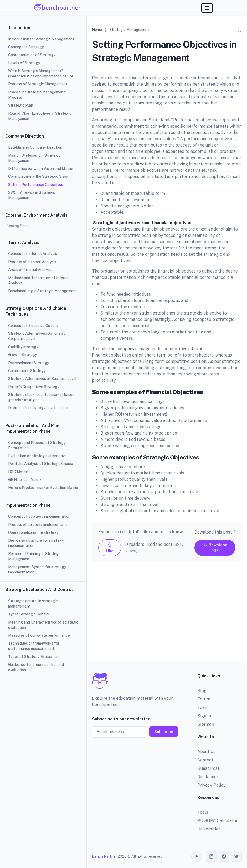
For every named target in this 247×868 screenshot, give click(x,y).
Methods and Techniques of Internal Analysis (39, 280)
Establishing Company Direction (35, 147)
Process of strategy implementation (39, 525)
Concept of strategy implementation (39, 516)
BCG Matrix (18, 472)
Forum (204, 699)
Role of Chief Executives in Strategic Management (40, 116)
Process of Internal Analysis (32, 262)
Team (203, 707)
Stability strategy (23, 347)
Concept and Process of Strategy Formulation (37, 445)
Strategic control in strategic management (33, 604)
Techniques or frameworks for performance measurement (34, 646)
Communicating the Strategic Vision (39, 176)
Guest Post (208, 768)
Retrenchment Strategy (29, 363)
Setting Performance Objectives (36, 185)
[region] (43, 434)
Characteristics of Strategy (32, 55)
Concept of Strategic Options (33, 326)
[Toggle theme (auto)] (197, 856)
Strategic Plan (21, 105)
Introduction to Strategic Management (41, 39)
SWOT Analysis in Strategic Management (32, 195)
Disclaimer (208, 777)
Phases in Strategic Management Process (37, 95)
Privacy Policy (212, 785)
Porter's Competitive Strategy (34, 387)
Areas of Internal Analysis (30, 270)
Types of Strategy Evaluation (33, 657)
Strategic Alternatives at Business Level (42, 379)
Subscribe (164, 732)
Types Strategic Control (29, 614)
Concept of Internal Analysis (33, 254)
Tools (203, 812)
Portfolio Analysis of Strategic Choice (41, 464)
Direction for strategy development (38, 408)
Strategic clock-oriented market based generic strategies (41, 397)
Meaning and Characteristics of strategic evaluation (43, 625)
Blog (202, 691)
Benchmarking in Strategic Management (43, 291)
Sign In (204, 716)
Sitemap (206, 724)
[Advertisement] (167, 616)
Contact (205, 760)
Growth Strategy (23, 355)
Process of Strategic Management (38, 84)
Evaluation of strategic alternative (37, 456)
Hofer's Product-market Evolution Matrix (43, 488)
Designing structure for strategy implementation (36, 543)
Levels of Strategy (24, 63)
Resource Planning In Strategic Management (35, 556)
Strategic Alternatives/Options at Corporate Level (37, 336)
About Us (206, 752)
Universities (209, 829)
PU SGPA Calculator (218, 821)
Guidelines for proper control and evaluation (36, 667)
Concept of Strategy (26, 47)
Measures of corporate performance (39, 635)
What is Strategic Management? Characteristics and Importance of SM (40, 74)
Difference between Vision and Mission (41, 169)
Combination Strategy (27, 371)
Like (110, 548)
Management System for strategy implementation (37, 569)
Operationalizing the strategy (33, 532)
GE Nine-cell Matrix (25, 480)
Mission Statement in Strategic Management (34, 158)
